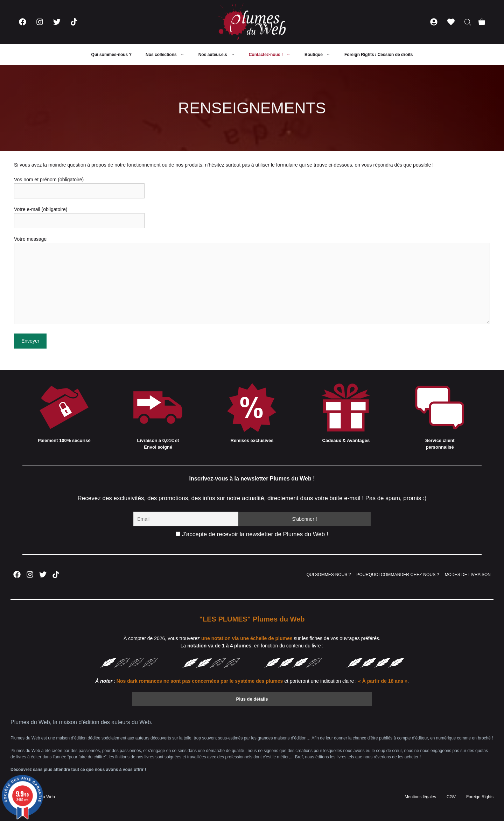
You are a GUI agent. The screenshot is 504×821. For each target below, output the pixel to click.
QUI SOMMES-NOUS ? (329, 575)
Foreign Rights (480, 797)
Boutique (321, 55)
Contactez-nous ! (273, 55)
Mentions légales (420, 797)
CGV (451, 797)
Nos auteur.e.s (220, 55)
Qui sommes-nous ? (111, 55)
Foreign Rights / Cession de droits (379, 55)
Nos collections (169, 55)
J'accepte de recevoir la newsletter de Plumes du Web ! (252, 534)
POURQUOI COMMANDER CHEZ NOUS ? (398, 575)
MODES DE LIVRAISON (468, 575)
